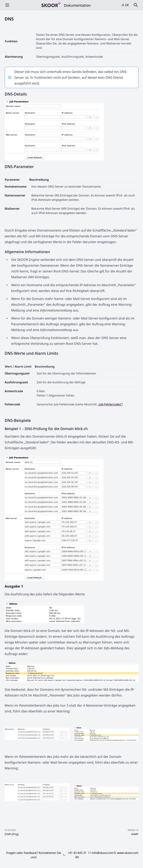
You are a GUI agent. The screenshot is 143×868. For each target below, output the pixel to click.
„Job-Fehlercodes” (110, 404)
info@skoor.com (101, 853)
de (125, 5)
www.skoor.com (126, 853)
